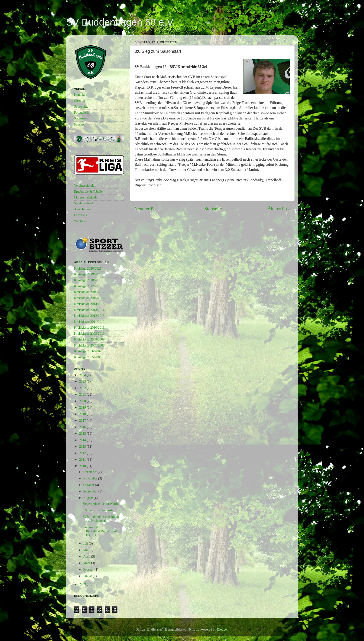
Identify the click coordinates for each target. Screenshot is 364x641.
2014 (83, 440)
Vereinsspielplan (85, 185)
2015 (83, 433)
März (87, 563)
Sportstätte (81, 106)
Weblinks (80, 221)
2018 (83, 414)
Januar (88, 576)
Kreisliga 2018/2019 (88, 280)
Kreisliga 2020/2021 (88, 268)
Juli (86, 543)
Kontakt (79, 95)
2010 (83, 466)
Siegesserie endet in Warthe (101, 504)
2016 (83, 427)
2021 (83, 394)
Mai (86, 550)
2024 (83, 375)
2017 (83, 420)
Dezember (91, 472)
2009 (83, 584)
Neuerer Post (147, 209)
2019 (83, 407)
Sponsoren (81, 118)
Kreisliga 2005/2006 (88, 357)
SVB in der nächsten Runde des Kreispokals (101, 519)
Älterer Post (279, 209)
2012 (83, 453)
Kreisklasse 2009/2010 (89, 334)
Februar (89, 569)
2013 (83, 446)
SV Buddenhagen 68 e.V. (120, 22)
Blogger (222, 629)
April (87, 556)
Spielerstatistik (84, 203)
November (91, 478)
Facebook (81, 215)
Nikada (194, 629)
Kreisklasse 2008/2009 (89, 339)
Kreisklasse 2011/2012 (89, 322)
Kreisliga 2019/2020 (88, 274)
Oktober (89, 485)
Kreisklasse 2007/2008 (89, 345)
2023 (83, 381)
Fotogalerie (82, 112)
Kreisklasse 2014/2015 (89, 304)
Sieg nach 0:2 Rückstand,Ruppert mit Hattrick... (100, 531)
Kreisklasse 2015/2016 (89, 298)
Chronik (80, 101)
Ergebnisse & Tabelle (88, 192)
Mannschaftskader (86, 197)
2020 (83, 401)
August (89, 498)
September (91, 491)
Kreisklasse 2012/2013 (89, 316)
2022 (83, 388)
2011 (83, 459)
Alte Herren (82, 209)
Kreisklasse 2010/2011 (89, 327)
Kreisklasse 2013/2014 (89, 310)
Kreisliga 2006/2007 (88, 351)
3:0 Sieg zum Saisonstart (99, 510)
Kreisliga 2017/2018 (88, 286)
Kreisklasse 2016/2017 (89, 292)
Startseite (213, 209)
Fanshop (80, 124)
